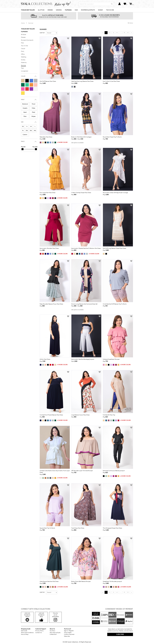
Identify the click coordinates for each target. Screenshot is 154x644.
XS (23, 127)
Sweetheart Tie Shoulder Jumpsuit (112, 581)
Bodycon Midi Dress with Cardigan (81, 137)
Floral (33, 104)
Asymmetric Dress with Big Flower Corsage (115, 193)
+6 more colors (62, 198)
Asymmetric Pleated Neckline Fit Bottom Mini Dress (86, 248)
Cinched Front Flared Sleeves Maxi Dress (51, 415)
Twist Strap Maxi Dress (78, 528)
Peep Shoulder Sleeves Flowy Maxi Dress (51, 304)
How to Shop (25, 634)
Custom (25, 135)
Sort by (42, 33)
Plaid (33, 112)
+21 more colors (62, 587)
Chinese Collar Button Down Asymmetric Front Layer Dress (55, 472)
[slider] (22, 149)
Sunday (100, 10)
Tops (22, 68)
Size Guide (24, 631)
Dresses (50, 10)
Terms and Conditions (27, 633)
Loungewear (25, 71)
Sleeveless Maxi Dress (46, 137)
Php (43, 83)
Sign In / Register (69, 631)
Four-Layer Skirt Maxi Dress (48, 193)
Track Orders (68, 633)
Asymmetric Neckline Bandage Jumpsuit (83, 359)
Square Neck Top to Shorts (47, 528)
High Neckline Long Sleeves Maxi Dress (82, 81)
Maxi (76, 10)
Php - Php (77, 139)
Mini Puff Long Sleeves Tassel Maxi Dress (114, 248)
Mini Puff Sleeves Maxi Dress (48, 81)
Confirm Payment (69, 634)
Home (23, 23)
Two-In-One (110, 10)
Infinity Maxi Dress (45, 359)
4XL (35, 131)
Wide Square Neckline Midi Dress (49, 581)
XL (23, 131)
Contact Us (39, 633)
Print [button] (23, 100)
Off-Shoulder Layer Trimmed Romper (82, 471)
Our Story (52, 631)
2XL (27, 131)
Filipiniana (68, 10)
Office (23, 54)
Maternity (24, 63)
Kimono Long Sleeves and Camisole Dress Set (84, 304)
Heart (25, 112)
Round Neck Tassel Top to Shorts (112, 137)
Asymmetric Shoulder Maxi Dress (49, 248)
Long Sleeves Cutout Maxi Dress (80, 415)
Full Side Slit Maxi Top (109, 415)
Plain (25, 116)
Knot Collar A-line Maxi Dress (111, 81)
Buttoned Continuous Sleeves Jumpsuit (114, 471)
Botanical (25, 104)
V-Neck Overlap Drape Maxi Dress (81, 193)
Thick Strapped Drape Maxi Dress (112, 528)
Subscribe (67, 636)
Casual (23, 49)
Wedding (59, 10)
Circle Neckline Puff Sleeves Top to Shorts (115, 304)
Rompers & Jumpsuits (88, 10)
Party (23, 51)
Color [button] (23, 76)
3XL (31, 131)
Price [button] (23, 142)
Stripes (33, 116)
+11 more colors (62, 142)
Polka (33, 108)
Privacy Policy (39, 631)
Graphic (25, 108)
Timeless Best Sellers (28, 10)
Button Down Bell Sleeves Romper (81, 581)
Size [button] (22, 122)
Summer (31, 23)
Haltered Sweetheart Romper (111, 359)
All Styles (41, 10)
